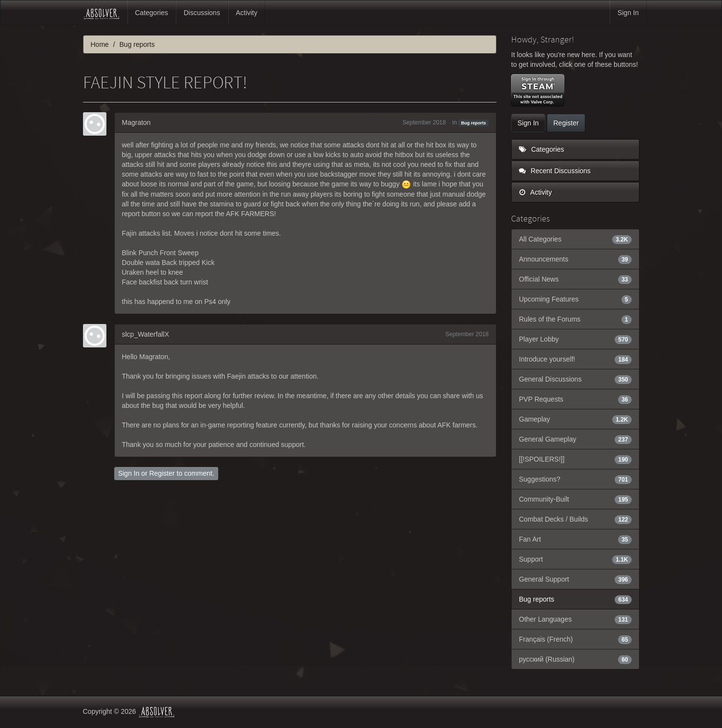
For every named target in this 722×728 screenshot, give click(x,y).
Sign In (628, 13)
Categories (152, 13)
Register (162, 473)
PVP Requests (575, 399)
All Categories (575, 239)
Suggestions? (575, 479)
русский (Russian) (575, 659)
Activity (247, 13)
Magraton (136, 122)
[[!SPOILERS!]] (575, 459)
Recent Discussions (555, 171)
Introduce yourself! (575, 359)
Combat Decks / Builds (575, 519)
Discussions (202, 13)
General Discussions (575, 379)
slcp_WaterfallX (146, 334)
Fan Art (575, 539)
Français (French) (575, 639)
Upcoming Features (575, 299)
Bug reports (474, 123)
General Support (575, 579)
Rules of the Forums (575, 319)
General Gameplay (575, 439)
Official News (575, 279)
